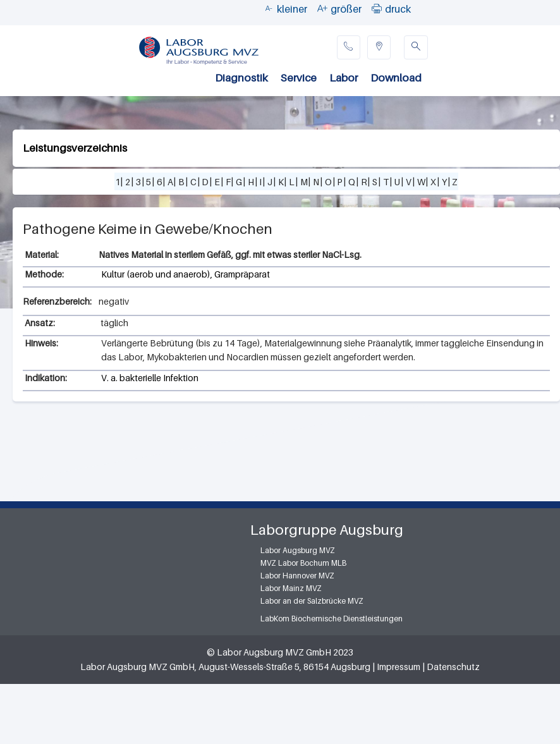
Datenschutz (453, 667)
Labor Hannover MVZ (297, 576)
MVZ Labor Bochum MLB (303, 563)
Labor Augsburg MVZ (298, 550)
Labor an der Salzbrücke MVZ (312, 601)
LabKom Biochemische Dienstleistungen (332, 619)
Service (299, 78)
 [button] (377, 8)
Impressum (399, 667)
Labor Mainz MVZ (291, 588)
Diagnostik (241, 78)
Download (396, 78)
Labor (344, 78)
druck (398, 9)
